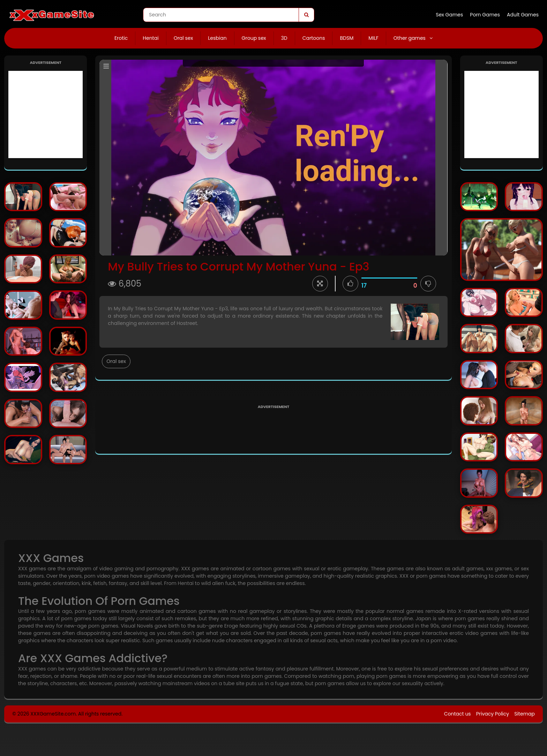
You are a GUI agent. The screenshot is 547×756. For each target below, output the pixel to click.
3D (284, 38)
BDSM (347, 38)
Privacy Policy (493, 714)
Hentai (151, 38)
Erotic (121, 38)
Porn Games (485, 15)
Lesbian (217, 38)
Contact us (458, 714)
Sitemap (524, 714)
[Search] (306, 15)
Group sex (254, 38)
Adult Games (523, 15)
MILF (373, 38)
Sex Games (449, 15)
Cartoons (314, 38)
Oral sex (183, 38)
